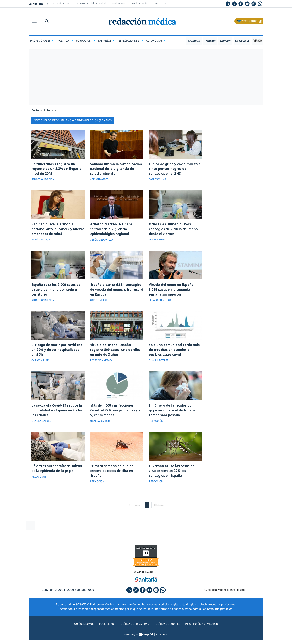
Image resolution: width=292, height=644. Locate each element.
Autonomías (156, 41)
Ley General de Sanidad (91, 3)
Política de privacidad (132, 628)
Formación (86, 41)
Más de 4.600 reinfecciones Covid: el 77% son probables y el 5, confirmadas (117, 413)
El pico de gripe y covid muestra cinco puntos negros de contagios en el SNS (175, 169)
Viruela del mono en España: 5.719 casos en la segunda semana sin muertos (172, 291)
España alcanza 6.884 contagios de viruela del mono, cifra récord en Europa (116, 291)
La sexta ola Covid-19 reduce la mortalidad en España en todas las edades (58, 413)
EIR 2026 (161, 3)
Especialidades (131, 41)
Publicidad (103, 628)
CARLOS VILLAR (158, 180)
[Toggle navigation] (34, 21)
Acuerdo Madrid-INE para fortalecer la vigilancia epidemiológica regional (111, 230)
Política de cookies (168, 628)
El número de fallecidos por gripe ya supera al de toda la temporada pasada (173, 413)
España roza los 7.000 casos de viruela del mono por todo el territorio (57, 291)
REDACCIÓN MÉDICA (44, 180)
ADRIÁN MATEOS (100, 180)
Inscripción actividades (206, 628)
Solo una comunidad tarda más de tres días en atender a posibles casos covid (175, 352)
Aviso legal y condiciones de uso (224, 594)
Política (65, 41)
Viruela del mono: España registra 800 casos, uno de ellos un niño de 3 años (116, 352)
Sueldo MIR (119, 3)
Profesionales (42, 41)
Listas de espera (61, 3)
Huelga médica (140, 3)
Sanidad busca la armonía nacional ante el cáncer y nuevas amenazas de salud (54, 230)
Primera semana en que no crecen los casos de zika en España (112, 475)
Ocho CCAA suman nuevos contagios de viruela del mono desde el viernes (174, 230)
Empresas (107, 41)
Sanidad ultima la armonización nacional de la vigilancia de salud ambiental (116, 169)
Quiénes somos (80, 628)
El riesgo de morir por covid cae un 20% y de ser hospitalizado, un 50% (58, 352)
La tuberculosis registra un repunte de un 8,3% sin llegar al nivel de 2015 (58, 169)
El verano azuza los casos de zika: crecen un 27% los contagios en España (172, 475)
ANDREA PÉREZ (158, 241)
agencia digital (131, 639)
